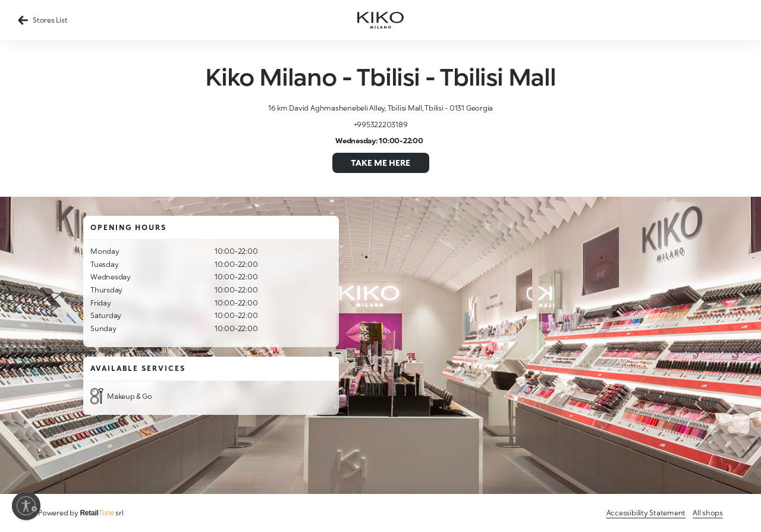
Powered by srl (81, 513)
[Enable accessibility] (26, 506)
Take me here (380, 163)
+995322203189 (381, 125)
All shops (708, 513)
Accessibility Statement (646, 513)
